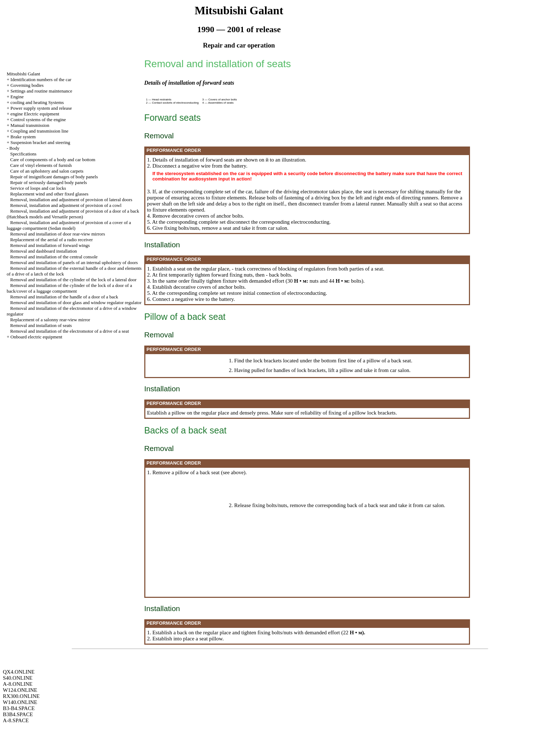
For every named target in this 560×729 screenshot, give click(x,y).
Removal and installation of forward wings (50, 245)
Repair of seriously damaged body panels (49, 182)
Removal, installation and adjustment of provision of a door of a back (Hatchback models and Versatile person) (73, 214)
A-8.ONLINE (18, 684)
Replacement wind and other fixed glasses (49, 194)
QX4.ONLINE (19, 672)
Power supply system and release (41, 108)
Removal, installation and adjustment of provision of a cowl (66, 205)
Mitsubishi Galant (24, 74)
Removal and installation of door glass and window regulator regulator (76, 302)
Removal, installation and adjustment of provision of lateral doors (71, 200)
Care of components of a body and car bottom (53, 160)
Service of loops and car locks (38, 188)
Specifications (24, 154)
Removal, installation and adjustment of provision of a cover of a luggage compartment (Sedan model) (69, 225)
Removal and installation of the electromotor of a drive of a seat (70, 331)
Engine (17, 97)
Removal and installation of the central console (54, 257)
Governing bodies (27, 85)
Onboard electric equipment (36, 337)
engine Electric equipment (35, 114)
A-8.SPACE (16, 720)
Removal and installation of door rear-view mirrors (58, 234)
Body (14, 148)
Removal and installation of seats (41, 325)
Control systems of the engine (38, 120)
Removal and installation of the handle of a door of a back (64, 297)
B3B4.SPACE (18, 714)
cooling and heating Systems (37, 102)
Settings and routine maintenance (41, 91)
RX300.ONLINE (21, 696)
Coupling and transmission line (39, 131)
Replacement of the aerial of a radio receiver (52, 240)
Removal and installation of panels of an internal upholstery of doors (74, 262)
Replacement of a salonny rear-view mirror (50, 320)
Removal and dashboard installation (44, 251)
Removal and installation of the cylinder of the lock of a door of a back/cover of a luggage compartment (69, 288)
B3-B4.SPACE (19, 708)
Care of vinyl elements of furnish (41, 165)
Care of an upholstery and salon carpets (47, 171)
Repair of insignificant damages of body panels (54, 177)
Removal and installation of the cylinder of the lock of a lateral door (74, 280)
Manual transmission (30, 125)
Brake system (23, 137)
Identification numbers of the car (41, 80)
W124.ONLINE (20, 690)
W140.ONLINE (20, 702)
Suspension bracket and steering (40, 142)
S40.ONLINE (18, 678)
